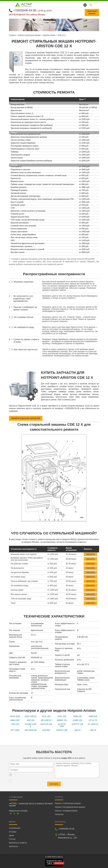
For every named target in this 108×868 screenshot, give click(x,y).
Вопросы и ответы (18, 843)
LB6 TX (77, 730)
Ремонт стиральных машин (29, 35)
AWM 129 (93, 716)
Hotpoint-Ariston (49, 35)
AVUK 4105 (15, 716)
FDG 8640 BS (31, 730)
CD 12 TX (93, 720)
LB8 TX (93, 730)
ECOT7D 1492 (62, 725)
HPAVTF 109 (62, 730)
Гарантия (59, 814)
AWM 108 (77, 716)
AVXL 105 (46, 716)
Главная (12, 35)
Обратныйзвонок (92, 13)
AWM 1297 (15, 720)
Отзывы (13, 832)
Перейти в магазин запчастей (26, 418)
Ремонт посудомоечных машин (70, 807)
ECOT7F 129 (77, 724)
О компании (15, 828)
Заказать (90, 553)
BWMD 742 (62, 720)
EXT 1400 (15, 730)
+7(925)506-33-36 (25, 10)
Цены (11, 835)
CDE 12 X (62, 35)
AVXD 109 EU (31, 716)
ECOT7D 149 (46, 724)
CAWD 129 (77, 720)
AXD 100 (31, 720)
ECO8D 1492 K (31, 725)
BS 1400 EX (46, 720)
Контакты (14, 846)
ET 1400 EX (93, 724)
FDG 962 (46, 730)
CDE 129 (15, 724)
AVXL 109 (62, 716)
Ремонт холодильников (66, 811)
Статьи (12, 839)
